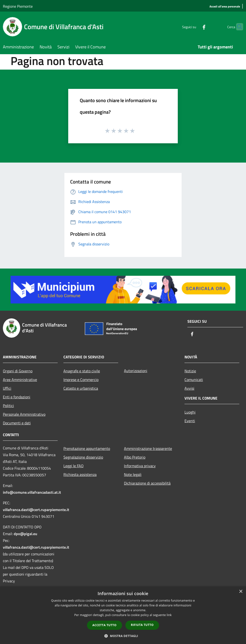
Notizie (190, 371)
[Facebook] (195, 27)
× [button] (241, 592)
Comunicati (194, 380)
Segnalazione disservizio (83, 457)
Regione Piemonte (18, 6)
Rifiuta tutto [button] (142, 625)
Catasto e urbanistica (81, 388)
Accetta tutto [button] (105, 625)
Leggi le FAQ (74, 466)
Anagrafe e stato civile (82, 371)
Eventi (190, 421)
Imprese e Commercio (81, 380)
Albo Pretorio (135, 457)
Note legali (133, 474)
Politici (8, 406)
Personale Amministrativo (24, 414)
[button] (123, 636)
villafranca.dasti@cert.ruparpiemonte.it (36, 510)
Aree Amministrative (20, 380)
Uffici (7, 388)
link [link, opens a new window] (169, 615)
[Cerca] (237, 27)
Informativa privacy (140, 466)
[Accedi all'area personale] (225, 7)
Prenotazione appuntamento (87, 448)
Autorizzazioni (136, 371)
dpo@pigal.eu (25, 534)
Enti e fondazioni (17, 397)
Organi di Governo (18, 371)
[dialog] (123, 615)
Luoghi (190, 412)
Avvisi (189, 388)
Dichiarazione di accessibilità (147, 483)
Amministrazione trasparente (148, 448)
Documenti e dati (17, 423)
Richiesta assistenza (80, 474)
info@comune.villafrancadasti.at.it (32, 492)
